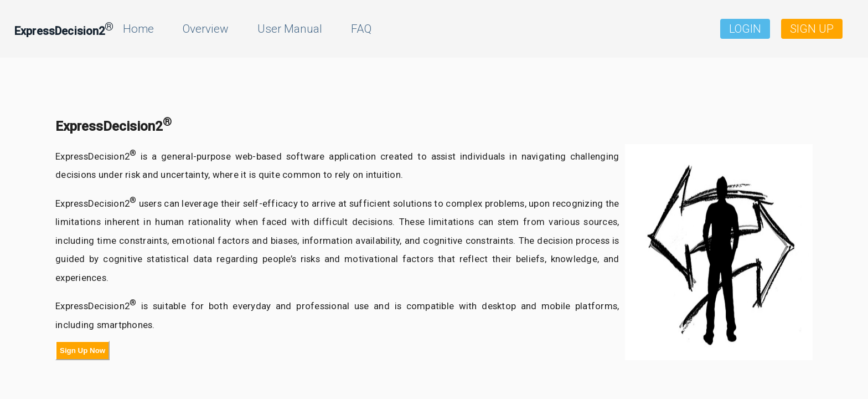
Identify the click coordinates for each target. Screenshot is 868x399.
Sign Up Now (82, 351)
